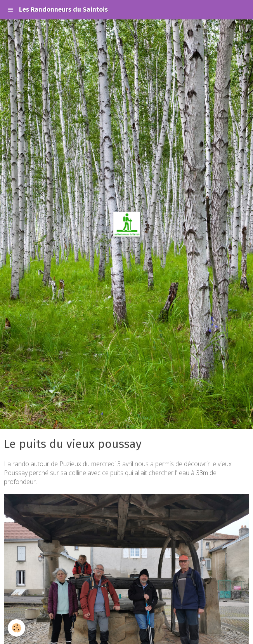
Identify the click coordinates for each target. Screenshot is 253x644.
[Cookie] (16, 628)
